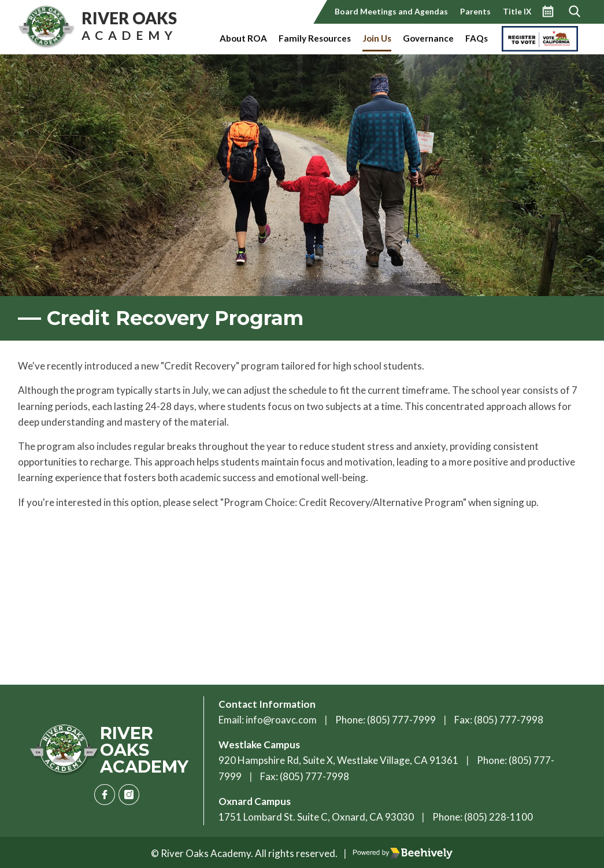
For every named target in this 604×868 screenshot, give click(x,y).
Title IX (517, 11)
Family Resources (315, 38)
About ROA (243, 38)
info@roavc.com (281, 720)
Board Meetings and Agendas (391, 11)
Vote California (531, 38)
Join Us (377, 38)
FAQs (477, 38)
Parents (475, 11)
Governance (428, 38)
